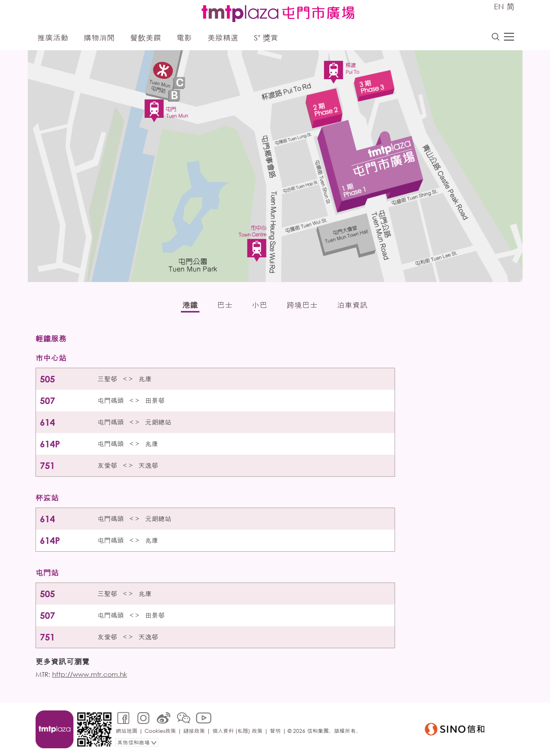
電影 (184, 38)
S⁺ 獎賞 (266, 38)
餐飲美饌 (146, 38)
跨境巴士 (302, 305)
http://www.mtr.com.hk (90, 674)
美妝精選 (223, 38)
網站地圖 (126, 731)
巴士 (225, 305)
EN (499, 6)
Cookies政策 (160, 731)
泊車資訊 (352, 305)
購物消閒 (99, 38)
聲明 (275, 731)
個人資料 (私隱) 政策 (237, 731)
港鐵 (190, 305)
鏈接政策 (194, 731)
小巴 (260, 305)
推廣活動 (53, 38)
